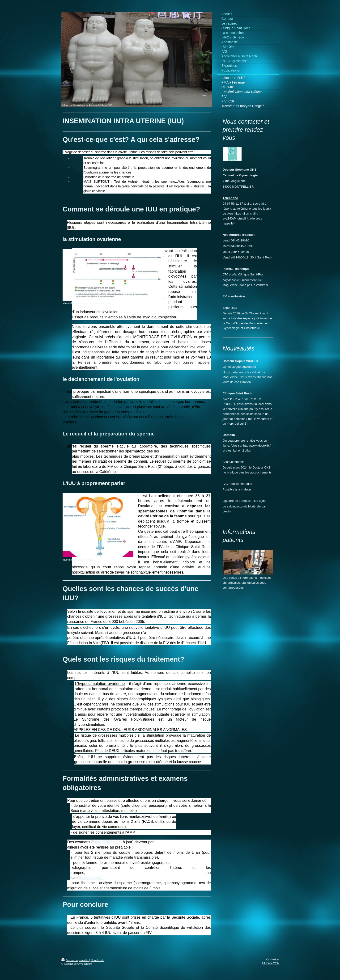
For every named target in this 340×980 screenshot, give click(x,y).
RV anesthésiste (234, 296)
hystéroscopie (91, 878)
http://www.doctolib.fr (257, 446)
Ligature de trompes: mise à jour (245, 501)
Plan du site (97, 960)
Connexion (272, 959)
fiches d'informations (243, 578)
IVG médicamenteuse (237, 484)
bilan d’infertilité (107, 842)
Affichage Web (270, 963)
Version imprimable (75, 960)
